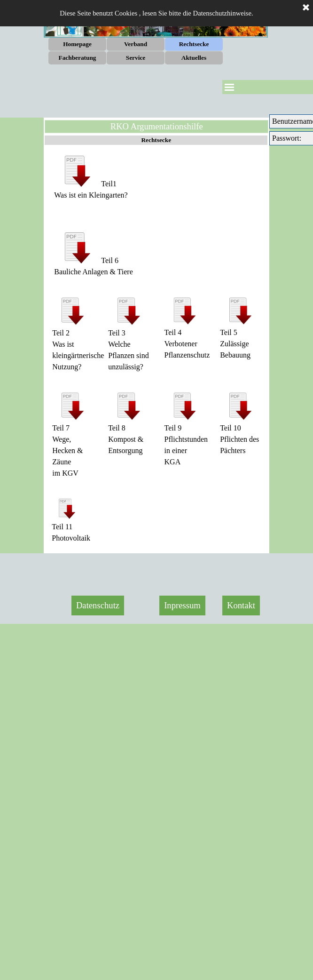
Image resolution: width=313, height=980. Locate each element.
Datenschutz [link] (98, 605)
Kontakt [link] (241, 605)
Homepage (77, 44)
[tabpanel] (156, 183)
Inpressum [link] (182, 605)
